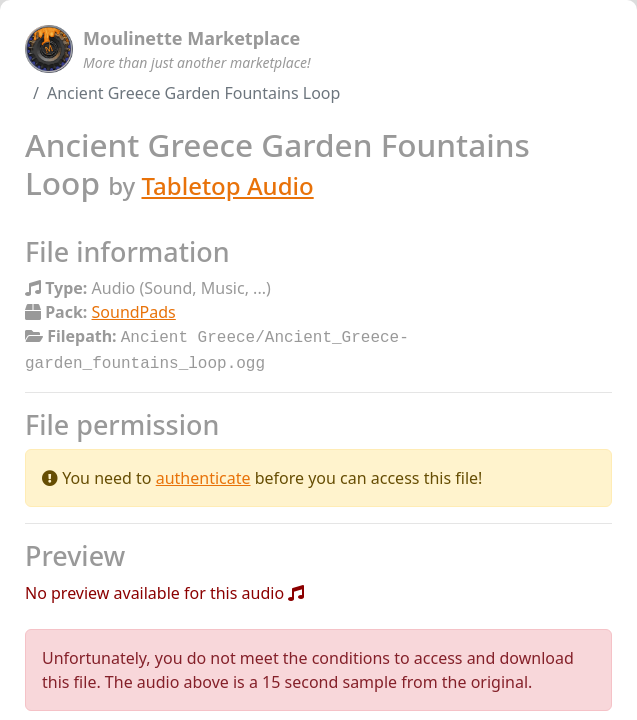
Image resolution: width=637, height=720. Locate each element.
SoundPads (134, 312)
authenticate (203, 474)
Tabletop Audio (227, 185)
